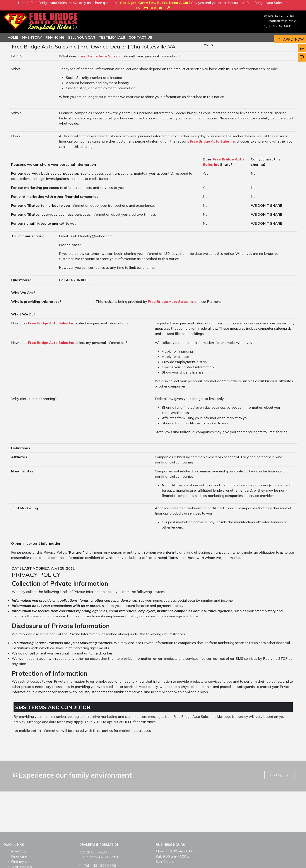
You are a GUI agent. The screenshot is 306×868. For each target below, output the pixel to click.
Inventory (32, 37)
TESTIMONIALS (112, 37)
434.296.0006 (278, 26)
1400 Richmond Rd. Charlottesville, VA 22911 (285, 18)
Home (13, 37)
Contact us (140, 37)
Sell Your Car (82, 37)
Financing (55, 37)
